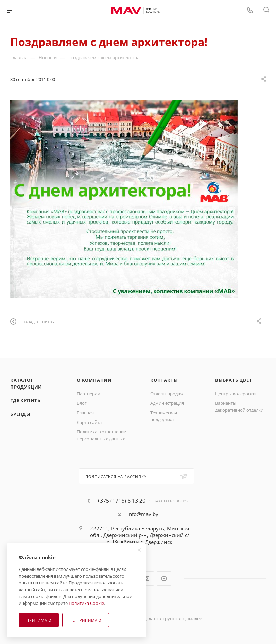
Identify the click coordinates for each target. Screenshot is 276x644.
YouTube (164, 579)
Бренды (20, 414)
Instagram (147, 579)
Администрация (167, 403)
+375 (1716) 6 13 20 (121, 501)
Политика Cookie (86, 603)
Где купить (25, 400)
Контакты (164, 380)
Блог (82, 403)
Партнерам (89, 394)
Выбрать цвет (234, 380)
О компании (94, 380)
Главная (85, 413)
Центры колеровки (235, 394)
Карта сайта (89, 422)
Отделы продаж (167, 394)
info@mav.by (143, 514)
